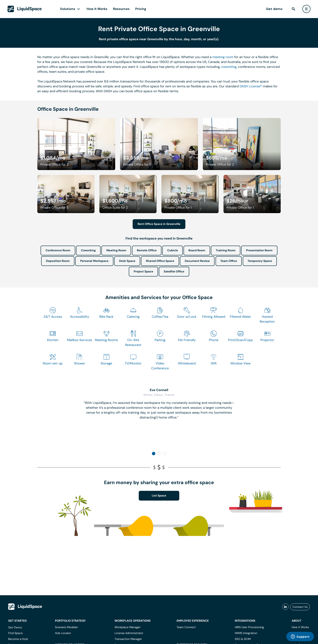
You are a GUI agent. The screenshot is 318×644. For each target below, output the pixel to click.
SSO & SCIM (243, 639)
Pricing (141, 9)
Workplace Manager (128, 627)
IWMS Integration (246, 633)
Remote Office (147, 250)
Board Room (197, 250)
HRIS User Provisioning (249, 627)
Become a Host (18, 639)
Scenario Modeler (66, 627)
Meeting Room (116, 250)
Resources (121, 9)
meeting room (223, 57)
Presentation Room (259, 250)
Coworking (88, 250)
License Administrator (129, 633)
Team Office (229, 261)
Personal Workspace (94, 261)
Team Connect (186, 627)
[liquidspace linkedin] (285, 607)
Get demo (274, 9)
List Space (159, 496)
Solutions (68, 9)
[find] (293, 9)
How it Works (97, 9)
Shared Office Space (160, 261)
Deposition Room (58, 261)
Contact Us (300, 607)
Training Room (226, 250)
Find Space (15, 633)
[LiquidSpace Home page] (25, 9)
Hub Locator (63, 633)
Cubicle (172, 250)
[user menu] (306, 9)
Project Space (143, 272)
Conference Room (58, 250)
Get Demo (15, 627)
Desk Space (127, 261)
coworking (229, 67)
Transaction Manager (128, 639)
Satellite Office (174, 272)
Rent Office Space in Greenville (159, 224)
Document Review (197, 261)
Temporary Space (260, 261)
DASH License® (251, 86)
